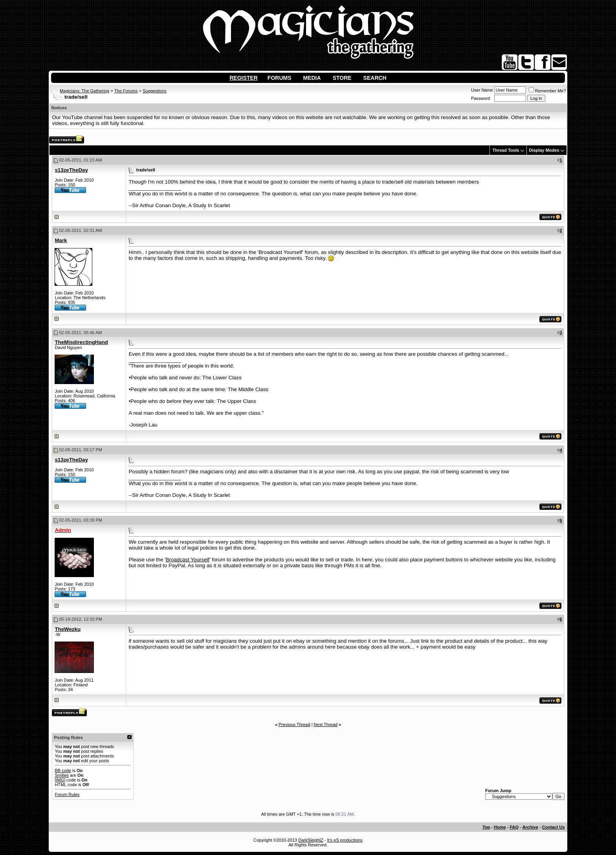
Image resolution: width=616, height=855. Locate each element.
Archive (530, 827)
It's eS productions (345, 840)
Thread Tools (506, 150)
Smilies (61, 775)
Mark (61, 240)
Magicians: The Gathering (84, 91)
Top (486, 827)
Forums (280, 78)
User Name (482, 90)
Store (342, 78)
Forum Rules (67, 794)
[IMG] (60, 780)
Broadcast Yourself (188, 560)
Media (312, 78)
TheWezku (68, 629)
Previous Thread (294, 724)
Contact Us (554, 827)
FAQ (514, 827)
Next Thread (326, 724)
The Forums (126, 91)
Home (500, 827)
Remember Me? (547, 91)
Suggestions (155, 91)
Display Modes (544, 150)
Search (375, 78)
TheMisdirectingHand (81, 342)
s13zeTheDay (71, 170)
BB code (63, 770)
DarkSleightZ (311, 840)
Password (480, 98)
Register (244, 78)
